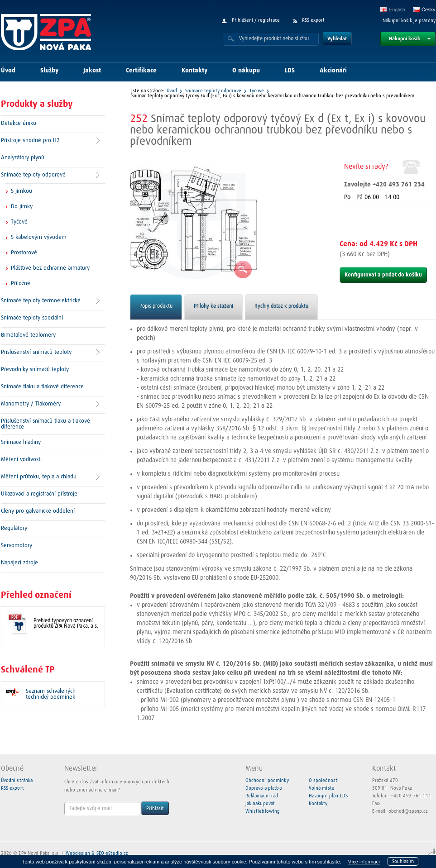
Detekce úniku (19, 123)
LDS (290, 71)
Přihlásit (155, 808)
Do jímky (22, 207)
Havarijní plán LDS (328, 796)
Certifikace (141, 71)
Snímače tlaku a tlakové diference (42, 387)
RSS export (313, 20)
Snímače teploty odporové (33, 175)
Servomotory (17, 546)
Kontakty (194, 71)
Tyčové (19, 222)
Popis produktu (156, 306)
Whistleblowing (263, 811)
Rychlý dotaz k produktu (281, 306)
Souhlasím (403, 861)
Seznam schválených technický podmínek (51, 694)
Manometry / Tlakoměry (31, 404)
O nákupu (246, 71)
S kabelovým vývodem (39, 237)
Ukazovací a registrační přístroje (39, 494)
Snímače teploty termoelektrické (41, 301)
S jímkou (22, 191)
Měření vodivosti (21, 460)
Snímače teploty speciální (32, 318)
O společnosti (324, 780)
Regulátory (14, 528)
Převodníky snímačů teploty (35, 370)
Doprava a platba (264, 788)
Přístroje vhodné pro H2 (30, 141)
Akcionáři (333, 71)
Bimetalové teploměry (28, 335)
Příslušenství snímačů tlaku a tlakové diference (46, 424)
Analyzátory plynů (23, 158)
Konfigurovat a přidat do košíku (383, 275)
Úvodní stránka (17, 780)
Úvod (8, 71)
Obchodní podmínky (267, 780)
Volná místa (321, 788)
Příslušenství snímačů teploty (36, 352)
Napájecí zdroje (19, 563)
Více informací (364, 862)
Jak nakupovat (260, 804)
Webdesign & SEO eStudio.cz (97, 853)
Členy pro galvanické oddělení (38, 511)
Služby (49, 71)
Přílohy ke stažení (213, 306)
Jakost (92, 71)
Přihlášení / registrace (256, 20)
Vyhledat (337, 39)
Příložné (21, 284)
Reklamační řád (262, 796)
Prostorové (24, 253)
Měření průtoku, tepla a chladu (39, 477)
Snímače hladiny (21, 442)
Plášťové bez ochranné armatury (50, 268)
